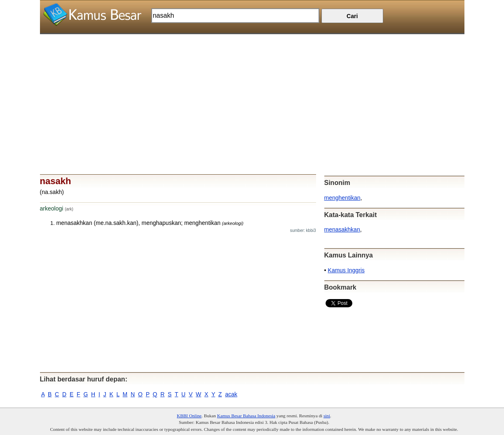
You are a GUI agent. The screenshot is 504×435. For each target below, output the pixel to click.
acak (231, 394)
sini (327, 416)
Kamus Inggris (346, 270)
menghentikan (342, 198)
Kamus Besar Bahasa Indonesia (246, 416)
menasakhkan (342, 229)
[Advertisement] (252, 92)
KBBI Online (189, 416)
